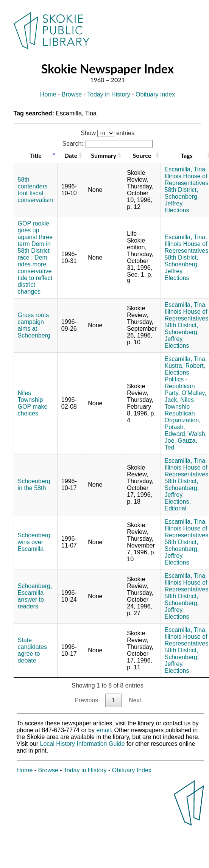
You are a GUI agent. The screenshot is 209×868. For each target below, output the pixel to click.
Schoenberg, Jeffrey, (182, 200)
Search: (108, 144)
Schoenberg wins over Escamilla (34, 542)
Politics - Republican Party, (180, 386)
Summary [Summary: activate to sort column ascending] (104, 155)
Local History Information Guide (83, 744)
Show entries (108, 133)
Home (48, 94)
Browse (72, 94)
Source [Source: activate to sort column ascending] (142, 155)
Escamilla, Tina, (186, 169)
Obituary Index (155, 94)
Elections (177, 210)
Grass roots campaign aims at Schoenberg (34, 325)
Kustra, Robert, (185, 366)
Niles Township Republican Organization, (183, 410)
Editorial (176, 508)
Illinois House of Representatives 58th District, (187, 183)
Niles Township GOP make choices (33, 403)
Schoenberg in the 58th (34, 485)
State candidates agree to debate (32, 650)
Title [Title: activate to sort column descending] (36, 155)
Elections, (178, 373)
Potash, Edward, (176, 430)
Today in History (109, 94)
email (103, 730)
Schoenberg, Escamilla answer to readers (35, 596)
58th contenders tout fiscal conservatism (36, 190)
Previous (86, 700)
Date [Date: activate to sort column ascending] (71, 155)
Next (135, 700)
